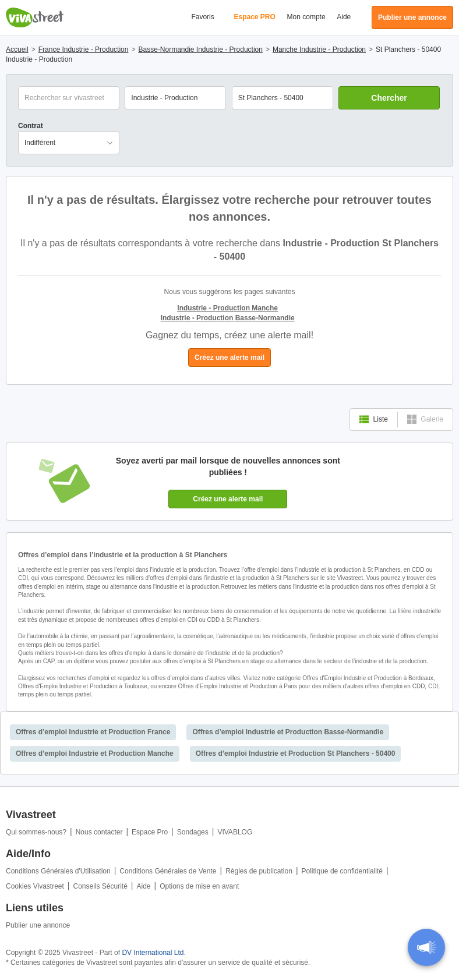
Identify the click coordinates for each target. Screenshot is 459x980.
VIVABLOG (235, 832)
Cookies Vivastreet (35, 886)
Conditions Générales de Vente (168, 871)
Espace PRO (254, 17)
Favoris (202, 17)
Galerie (425, 419)
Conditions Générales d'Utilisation (58, 871)
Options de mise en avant (199, 886)
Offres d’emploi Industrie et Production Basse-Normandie (288, 732)
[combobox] (283, 98)
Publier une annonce (38, 925)
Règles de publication (259, 871)
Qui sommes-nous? (36, 832)
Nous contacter (99, 832)
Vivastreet (35, 17)
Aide (344, 17)
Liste (374, 419)
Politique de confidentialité (342, 871)
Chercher (389, 98)
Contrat (31, 126)
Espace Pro (150, 832)
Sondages (193, 832)
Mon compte (306, 17)
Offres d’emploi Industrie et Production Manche (95, 753)
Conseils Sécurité (100, 886)
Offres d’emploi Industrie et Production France (93, 732)
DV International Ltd (153, 953)
